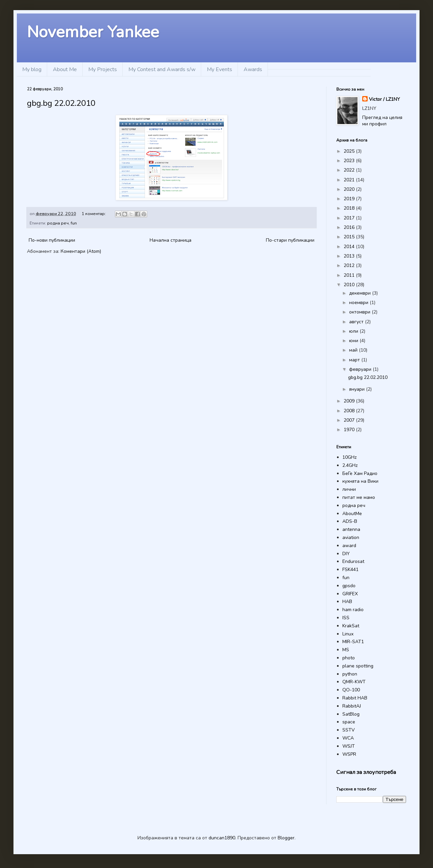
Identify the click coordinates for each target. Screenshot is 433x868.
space (349, 722)
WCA (348, 738)
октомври (360, 312)
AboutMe (352, 514)
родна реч (58, 223)
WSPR (349, 754)
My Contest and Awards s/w (162, 69)
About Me (65, 69)
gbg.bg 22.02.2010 (61, 103)
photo (349, 658)
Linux (348, 634)
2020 (350, 189)
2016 (350, 227)
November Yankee (93, 32)
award (349, 546)
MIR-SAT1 (353, 642)
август (357, 322)
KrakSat (351, 626)
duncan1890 (222, 838)
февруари (361, 369)
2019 (350, 199)
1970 (350, 430)
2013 (350, 256)
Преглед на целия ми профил (382, 121)
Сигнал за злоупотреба (366, 772)
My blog (32, 69)
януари (358, 389)
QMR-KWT (354, 682)
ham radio (353, 610)
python (350, 674)
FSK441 (350, 570)
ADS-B (350, 521)
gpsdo (349, 586)
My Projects (103, 69)
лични (349, 489)
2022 (350, 170)
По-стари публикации (290, 240)
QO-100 (351, 690)
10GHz (349, 457)
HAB (347, 602)
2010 (350, 285)
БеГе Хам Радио (360, 473)
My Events (220, 69)
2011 (350, 275)
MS (346, 650)
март (355, 360)
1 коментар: (94, 214)
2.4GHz (350, 465)
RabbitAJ (352, 706)
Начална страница (171, 240)
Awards (253, 69)
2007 (350, 420)
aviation (351, 537)
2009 (350, 401)
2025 (350, 151)
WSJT (349, 746)
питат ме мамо (359, 497)
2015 (350, 237)
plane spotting (358, 666)
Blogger (286, 838)
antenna (351, 529)
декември (361, 293)
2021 (350, 180)
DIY (346, 554)
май (354, 350)
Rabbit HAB (355, 698)
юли (354, 331)
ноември (359, 303)
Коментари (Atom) (81, 251)
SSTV (349, 730)
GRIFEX (350, 594)
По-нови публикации (52, 240)
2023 (350, 161)
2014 (350, 247)
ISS (346, 618)
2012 (350, 265)
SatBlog (351, 714)
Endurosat (353, 561)
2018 (350, 208)
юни (354, 341)
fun (74, 223)
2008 (350, 411)
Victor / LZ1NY (384, 99)
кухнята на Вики (360, 481)
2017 (350, 218)
